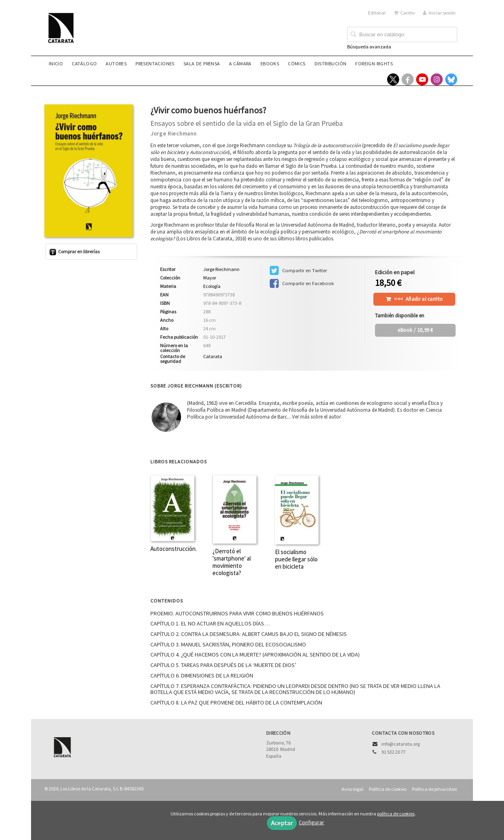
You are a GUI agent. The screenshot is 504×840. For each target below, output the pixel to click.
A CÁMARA (240, 64)
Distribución (331, 64)
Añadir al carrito (418, 299)
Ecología (212, 286)
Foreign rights (374, 64)
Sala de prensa (202, 64)
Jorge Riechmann (174, 133)
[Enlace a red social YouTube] (422, 79)
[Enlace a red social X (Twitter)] (393, 79)
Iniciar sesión (439, 13)
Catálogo (84, 64)
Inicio (56, 64)
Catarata (213, 356)
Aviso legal (352, 789)
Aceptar (282, 823)
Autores (116, 64)
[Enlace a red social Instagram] (437, 79)
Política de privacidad (434, 789)
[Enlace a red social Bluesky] (451, 79)
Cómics (297, 64)
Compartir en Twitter (298, 271)
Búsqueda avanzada (369, 47)
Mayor (210, 278)
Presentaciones (155, 64)
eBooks (270, 64)
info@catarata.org (401, 744)
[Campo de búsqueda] (402, 35)
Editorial (377, 13)
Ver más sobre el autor (316, 417)
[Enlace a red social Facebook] (408, 79)
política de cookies (396, 814)
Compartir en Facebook (302, 283)
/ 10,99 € (415, 330)
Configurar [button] (311, 822)
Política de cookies (388, 789)
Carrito (404, 13)
